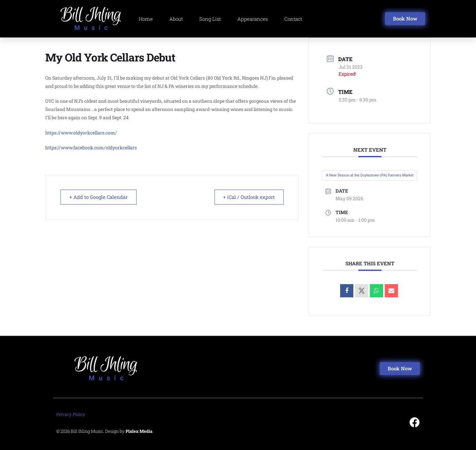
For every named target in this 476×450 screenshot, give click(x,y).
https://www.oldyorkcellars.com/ (81, 133)
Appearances (253, 19)
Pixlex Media (139, 431)
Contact (293, 19)
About (176, 19)
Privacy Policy (71, 414)
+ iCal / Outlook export (248, 197)
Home (146, 19)
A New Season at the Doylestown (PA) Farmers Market (370, 175)
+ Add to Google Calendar (99, 197)
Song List (210, 19)
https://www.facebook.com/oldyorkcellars (91, 148)
